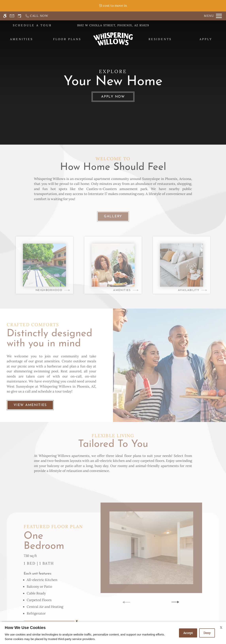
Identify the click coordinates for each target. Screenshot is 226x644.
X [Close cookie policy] (221, 627)
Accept (188, 633)
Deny (207, 633)
